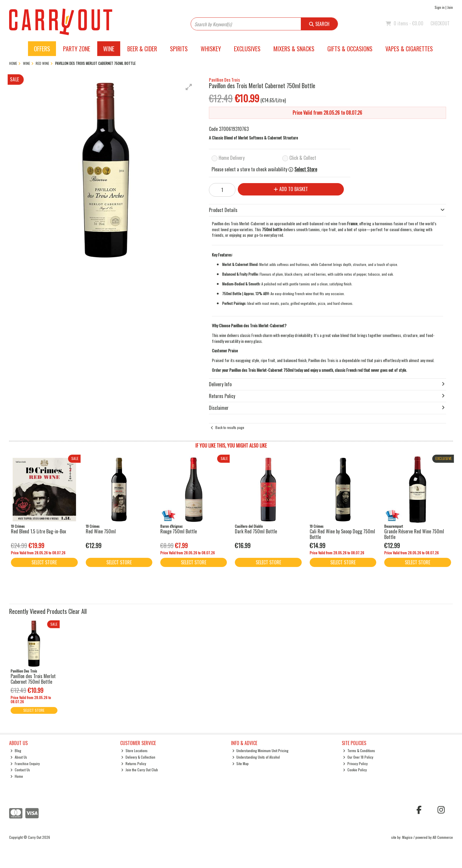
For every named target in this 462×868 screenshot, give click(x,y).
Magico (407, 837)
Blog (16, 751)
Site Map (241, 763)
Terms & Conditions (359, 751)
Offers (42, 49)
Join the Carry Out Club (140, 770)
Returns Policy (134, 763)
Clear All (77, 611)
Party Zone (77, 49)
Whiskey (211, 49)
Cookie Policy (355, 770)
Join (450, 7)
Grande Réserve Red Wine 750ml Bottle (414, 534)
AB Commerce (443, 837)
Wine (109, 49)
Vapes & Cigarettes (409, 49)
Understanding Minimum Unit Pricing (260, 751)
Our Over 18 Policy (358, 757)
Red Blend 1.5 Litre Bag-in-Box (38, 531)
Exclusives (247, 49)
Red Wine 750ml (101, 531)
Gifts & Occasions (350, 49)
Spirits (179, 49)
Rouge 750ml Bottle (179, 531)
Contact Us (20, 770)
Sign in (440, 7)
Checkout (440, 23)
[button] (189, 87)
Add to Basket (291, 189)
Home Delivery (232, 158)
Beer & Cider (142, 49)
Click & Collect (303, 158)
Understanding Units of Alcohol (256, 757)
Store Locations (134, 751)
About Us (19, 757)
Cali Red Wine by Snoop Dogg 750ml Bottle (342, 534)
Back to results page (230, 427)
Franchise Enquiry (25, 763)
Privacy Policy (355, 763)
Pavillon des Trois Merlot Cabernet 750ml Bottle (33, 679)
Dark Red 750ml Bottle (256, 531)
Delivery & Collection (138, 757)
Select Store (306, 169)
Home (17, 776)
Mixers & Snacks (294, 49)
